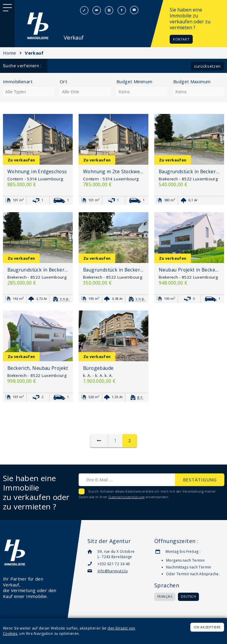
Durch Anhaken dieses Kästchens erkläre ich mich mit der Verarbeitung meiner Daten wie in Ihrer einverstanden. (147, 494)
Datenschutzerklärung (127, 497)
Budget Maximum (192, 82)
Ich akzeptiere (207, 627)
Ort (63, 82)
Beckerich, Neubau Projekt (38, 368)
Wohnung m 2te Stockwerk (113, 171)
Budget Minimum (134, 82)
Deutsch (188, 596)
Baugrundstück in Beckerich (189, 171)
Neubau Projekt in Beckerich (189, 270)
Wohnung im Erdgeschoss (37, 171)
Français (165, 596)
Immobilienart (18, 82)
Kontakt (181, 39)
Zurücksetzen (207, 66)
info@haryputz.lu (113, 571)
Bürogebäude (98, 368)
